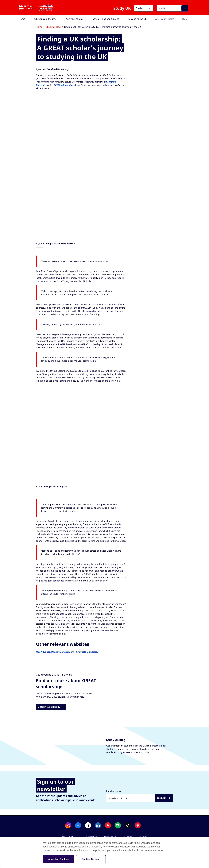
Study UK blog (54, 27)
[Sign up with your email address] (131, 798)
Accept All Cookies (58, 859)
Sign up (162, 798)
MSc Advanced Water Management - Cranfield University (67, 652)
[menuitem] (22, 19)
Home (40, 27)
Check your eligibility (49, 707)
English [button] (139, 8)
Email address (114, 791)
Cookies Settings (91, 859)
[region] (104, 853)
